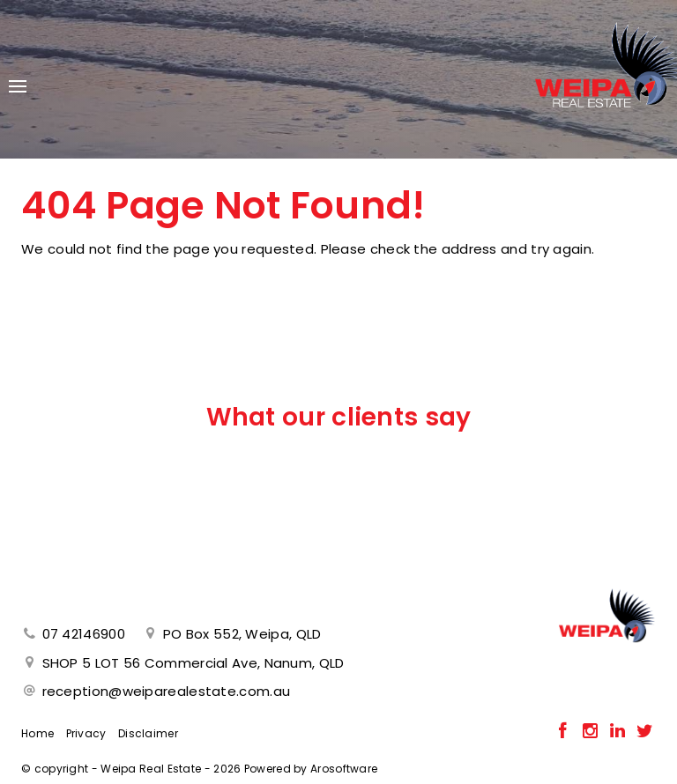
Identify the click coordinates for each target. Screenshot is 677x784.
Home (37, 733)
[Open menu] (18, 86)
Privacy (86, 733)
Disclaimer (148, 733)
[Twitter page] (644, 732)
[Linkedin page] (619, 732)
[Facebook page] (565, 732)
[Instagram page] (592, 732)
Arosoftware (344, 769)
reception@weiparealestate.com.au (167, 691)
